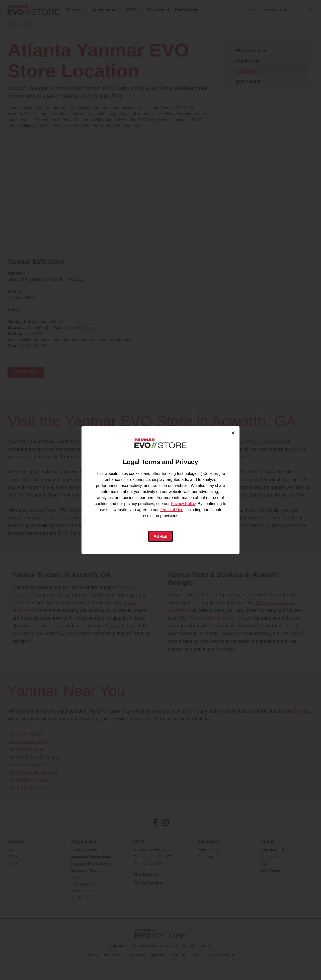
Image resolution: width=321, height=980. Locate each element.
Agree (161, 536)
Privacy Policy (183, 504)
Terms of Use (172, 510)
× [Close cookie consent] (233, 432)
